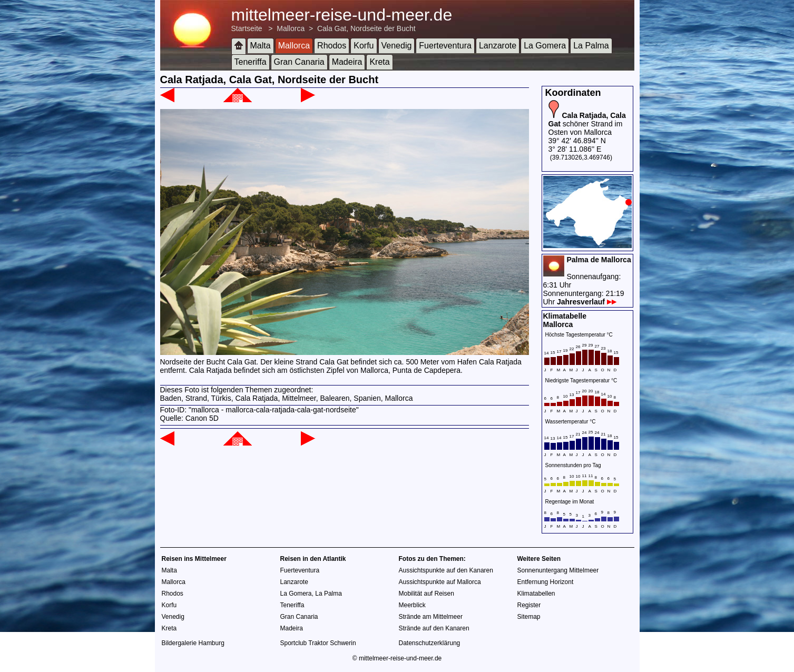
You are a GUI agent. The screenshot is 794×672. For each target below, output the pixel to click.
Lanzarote (498, 46)
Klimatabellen (536, 594)
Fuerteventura (445, 46)
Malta (261, 46)
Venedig (397, 46)
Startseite (247, 28)
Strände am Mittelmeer (431, 617)
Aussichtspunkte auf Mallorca (440, 582)
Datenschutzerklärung (430, 643)
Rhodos (332, 46)
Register (529, 605)
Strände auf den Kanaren (434, 628)
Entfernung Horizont (546, 582)
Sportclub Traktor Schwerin (318, 643)
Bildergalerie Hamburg (193, 643)
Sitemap (529, 617)
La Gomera (545, 46)
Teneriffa (251, 62)
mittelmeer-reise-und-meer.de (342, 15)
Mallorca (291, 28)
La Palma (591, 46)
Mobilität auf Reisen (427, 594)
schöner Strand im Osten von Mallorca (587, 124)
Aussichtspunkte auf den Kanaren (446, 570)
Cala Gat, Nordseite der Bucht (366, 28)
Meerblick (412, 605)
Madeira (347, 62)
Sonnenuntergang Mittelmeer (558, 570)
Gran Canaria (299, 62)
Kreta (379, 62)
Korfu (364, 46)
